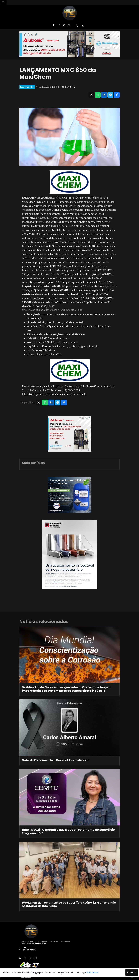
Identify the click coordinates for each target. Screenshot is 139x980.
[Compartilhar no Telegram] (110, 95)
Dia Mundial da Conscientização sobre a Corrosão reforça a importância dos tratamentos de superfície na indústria (66, 689)
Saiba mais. (93, 972)
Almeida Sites (41, 943)
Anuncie (23, 947)
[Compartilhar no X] (91, 95)
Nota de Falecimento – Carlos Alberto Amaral (56, 760)
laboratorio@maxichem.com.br (40, 394)
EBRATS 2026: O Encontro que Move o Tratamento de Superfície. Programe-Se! (69, 831)
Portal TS (70, 87)
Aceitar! (132, 972)
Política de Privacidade (29, 951)
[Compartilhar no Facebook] (117, 95)
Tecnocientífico (27, 87)
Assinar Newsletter (27, 949)
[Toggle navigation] (3, 2)
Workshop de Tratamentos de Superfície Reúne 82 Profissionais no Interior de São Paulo (69, 904)
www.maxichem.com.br (73, 394)
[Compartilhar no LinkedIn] (104, 95)
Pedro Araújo (106, 290)
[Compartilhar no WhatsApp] (98, 95)
